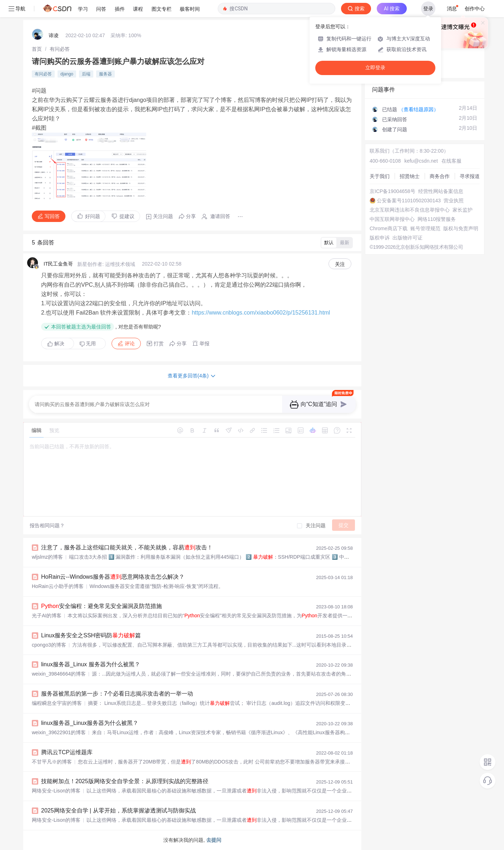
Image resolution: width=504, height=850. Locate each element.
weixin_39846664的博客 (59, 674)
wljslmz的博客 (47, 557)
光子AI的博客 (47, 616)
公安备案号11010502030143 (409, 201)
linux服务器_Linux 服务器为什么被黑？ (91, 664)
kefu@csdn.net (421, 161)
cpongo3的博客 (49, 645)
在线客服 (451, 161)
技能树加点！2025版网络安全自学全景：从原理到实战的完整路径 (125, 781)
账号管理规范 (425, 228)
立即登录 (375, 68)
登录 (428, 9)
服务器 (105, 74)
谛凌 (54, 35)
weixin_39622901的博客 (59, 732)
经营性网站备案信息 (441, 191)
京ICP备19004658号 (392, 191)
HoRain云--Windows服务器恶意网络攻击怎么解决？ (113, 577)
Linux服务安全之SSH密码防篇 (91, 635)
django (67, 74)
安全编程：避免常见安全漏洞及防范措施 (102, 606)
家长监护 (463, 210)
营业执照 (454, 201)
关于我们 (380, 176)
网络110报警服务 (437, 219)
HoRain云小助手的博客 (58, 586)
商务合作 (440, 176)
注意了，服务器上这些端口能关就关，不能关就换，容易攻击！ (127, 547)
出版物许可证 (407, 238)
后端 (86, 74)
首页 (37, 49)
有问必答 (60, 49)
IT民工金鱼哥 (58, 264)
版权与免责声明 (461, 228)
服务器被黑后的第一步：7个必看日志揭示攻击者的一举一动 (117, 694)
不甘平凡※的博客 (52, 762)
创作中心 (475, 9)
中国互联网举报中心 (392, 219)
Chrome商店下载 (389, 228)
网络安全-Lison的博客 (56, 791)
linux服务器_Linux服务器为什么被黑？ (90, 723)
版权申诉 (380, 238)
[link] (37, 49)
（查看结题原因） (419, 109)
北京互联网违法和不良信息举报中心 (410, 210)
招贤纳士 (410, 176)
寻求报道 (470, 176)
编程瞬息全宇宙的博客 (57, 703)
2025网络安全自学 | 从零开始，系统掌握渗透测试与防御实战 (118, 811)
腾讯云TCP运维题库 (67, 752)
